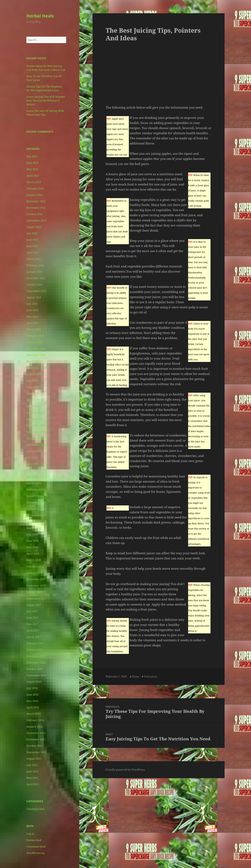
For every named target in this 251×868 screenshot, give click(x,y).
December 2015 (36, 733)
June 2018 (32, 541)
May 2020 (32, 393)
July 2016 (32, 688)
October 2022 (35, 214)
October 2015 (35, 746)
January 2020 (34, 419)
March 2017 (34, 637)
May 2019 (32, 470)
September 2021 (36, 291)
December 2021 (36, 278)
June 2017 (32, 618)
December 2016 (36, 656)
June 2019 (32, 464)
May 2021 (32, 317)
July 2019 (32, 458)
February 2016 (35, 720)
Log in (30, 834)
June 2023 (32, 163)
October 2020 (35, 361)
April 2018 (33, 554)
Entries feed (34, 840)
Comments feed (36, 847)
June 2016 (32, 695)
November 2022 (36, 208)
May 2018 (32, 547)
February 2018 (35, 566)
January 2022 (34, 272)
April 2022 (33, 253)
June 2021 (32, 310)
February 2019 (35, 490)
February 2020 (35, 413)
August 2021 (34, 297)
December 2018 (36, 502)
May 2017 (32, 624)
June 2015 (32, 771)
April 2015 (33, 784)
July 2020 (32, 381)
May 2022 (32, 246)
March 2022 (34, 259)
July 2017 (32, 611)
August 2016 (34, 682)
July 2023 (32, 156)
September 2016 (36, 675)
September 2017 (36, 598)
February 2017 (35, 643)
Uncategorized (35, 809)
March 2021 (34, 329)
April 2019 (33, 477)
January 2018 (34, 573)
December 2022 (36, 201)
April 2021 (33, 323)
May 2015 (32, 778)
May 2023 (32, 169)
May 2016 (32, 701)
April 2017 (33, 631)
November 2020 (36, 355)
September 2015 (36, 752)
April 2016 (33, 707)
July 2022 (32, 233)
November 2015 (36, 739)
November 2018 (36, 509)
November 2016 (36, 663)
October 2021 (35, 285)
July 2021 (32, 304)
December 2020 (36, 349)
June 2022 (32, 240)
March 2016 (34, 714)
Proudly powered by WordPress (125, 770)
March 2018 (34, 560)
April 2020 (33, 400)
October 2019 (35, 438)
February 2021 (35, 336)
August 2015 (34, 759)
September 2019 (36, 445)
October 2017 (35, 592)
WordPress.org (36, 853)
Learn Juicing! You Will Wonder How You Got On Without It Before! (46, 101)
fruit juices (151, 676)
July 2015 (32, 765)
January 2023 (34, 195)
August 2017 (34, 605)
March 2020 (34, 406)
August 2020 (34, 374)
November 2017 (36, 586)
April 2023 (33, 176)
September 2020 (36, 368)
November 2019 (36, 432)
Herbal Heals (40, 16)
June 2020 (32, 387)
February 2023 (35, 188)
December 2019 (36, 426)
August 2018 (34, 528)
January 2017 (34, 650)
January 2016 (34, 727)
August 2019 (34, 451)
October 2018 (35, 515)
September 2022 (36, 221)
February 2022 (35, 265)
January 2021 (34, 342)
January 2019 (34, 496)
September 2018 (36, 522)
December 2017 (36, 579)
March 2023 (34, 182)
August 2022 (34, 227)
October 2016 (35, 669)
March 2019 (34, 483)
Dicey (136, 676)
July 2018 (32, 534)
